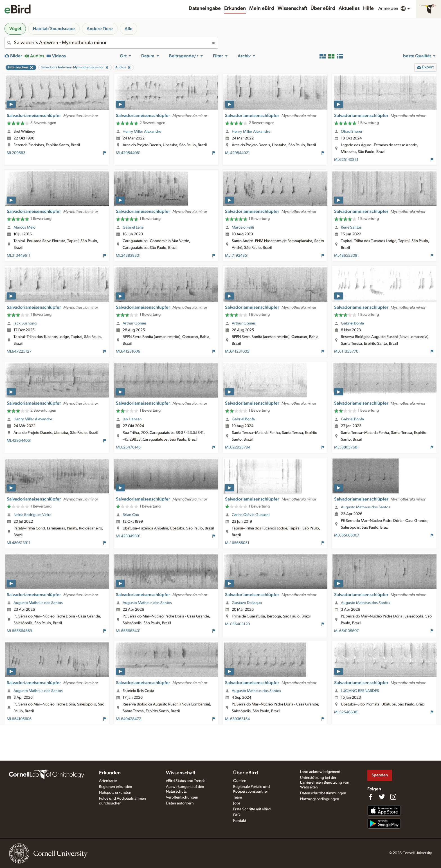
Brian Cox (131, 515)
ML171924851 (237, 256)
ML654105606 (19, 719)
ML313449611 (19, 256)
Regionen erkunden (116, 787)
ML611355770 (346, 351)
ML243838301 (128, 256)
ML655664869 (19, 631)
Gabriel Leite (133, 227)
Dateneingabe (205, 8)
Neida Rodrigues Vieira (32, 515)
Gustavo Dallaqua (247, 603)
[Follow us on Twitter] (382, 797)
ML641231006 (128, 351)
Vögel (15, 29)
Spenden (380, 775)
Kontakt (240, 821)
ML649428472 (129, 719)
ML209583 (16, 153)
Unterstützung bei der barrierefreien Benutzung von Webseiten (325, 783)
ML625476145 (128, 447)
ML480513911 (19, 543)
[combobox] (111, 43)
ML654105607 (346, 631)
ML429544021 (237, 153)
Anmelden (388, 8)
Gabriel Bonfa (352, 323)
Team (238, 797)
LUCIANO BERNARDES (360, 691)
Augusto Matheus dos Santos (365, 507)
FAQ (237, 815)
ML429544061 (19, 441)
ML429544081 (128, 153)
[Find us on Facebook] (371, 797)
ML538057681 (346, 447)
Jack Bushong (25, 323)
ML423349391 (128, 536)
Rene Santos (351, 227)
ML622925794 (238, 447)
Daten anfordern (180, 803)
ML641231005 (237, 351)
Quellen (240, 781)
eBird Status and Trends (186, 781)
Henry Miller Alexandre (142, 132)
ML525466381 (346, 712)
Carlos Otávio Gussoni (251, 515)
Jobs (237, 803)
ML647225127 (19, 351)
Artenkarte (108, 781)
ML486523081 (346, 256)
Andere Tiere (100, 29)
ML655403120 (237, 624)
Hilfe (368, 8)
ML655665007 (347, 535)
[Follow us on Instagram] (393, 797)
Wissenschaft (292, 8)
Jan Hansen (132, 419)
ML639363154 (237, 719)
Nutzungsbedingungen (320, 799)
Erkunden (235, 8)
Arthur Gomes (135, 323)
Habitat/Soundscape (54, 29)
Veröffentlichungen (182, 797)
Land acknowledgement (320, 772)
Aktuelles (349, 8)
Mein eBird (262, 8)
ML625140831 (346, 160)
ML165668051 (237, 543)
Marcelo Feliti (243, 227)
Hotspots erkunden (115, 793)
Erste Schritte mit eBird (252, 809)
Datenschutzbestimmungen (323, 793)
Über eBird (323, 8)
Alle (129, 29)
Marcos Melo (24, 227)
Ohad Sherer (352, 132)
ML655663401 (128, 631)
